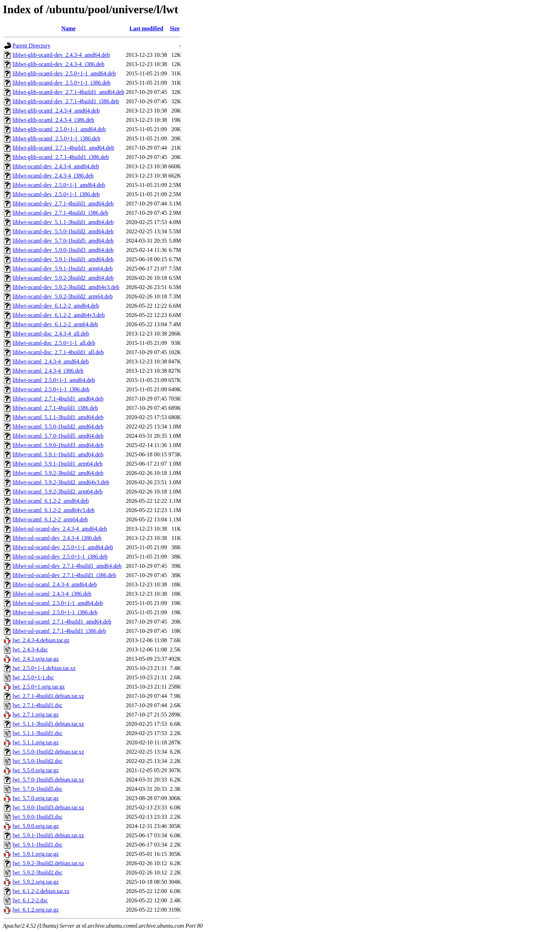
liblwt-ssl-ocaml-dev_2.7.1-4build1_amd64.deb (67, 566)
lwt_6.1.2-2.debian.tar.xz (41, 891)
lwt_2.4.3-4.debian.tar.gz (41, 640)
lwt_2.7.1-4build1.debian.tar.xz (48, 696)
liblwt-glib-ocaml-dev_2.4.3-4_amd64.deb (61, 55)
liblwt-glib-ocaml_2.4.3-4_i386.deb (53, 120)
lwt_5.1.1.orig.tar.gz (36, 742)
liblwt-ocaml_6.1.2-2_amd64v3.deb (54, 510)
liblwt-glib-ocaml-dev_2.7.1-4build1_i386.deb (66, 101)
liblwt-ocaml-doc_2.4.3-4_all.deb (51, 334)
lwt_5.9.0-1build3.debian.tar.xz (48, 807)
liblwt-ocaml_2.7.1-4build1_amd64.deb (58, 399)
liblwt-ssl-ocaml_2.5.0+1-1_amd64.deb (58, 603)
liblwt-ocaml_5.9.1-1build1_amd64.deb (58, 454)
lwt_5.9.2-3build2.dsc (37, 872)
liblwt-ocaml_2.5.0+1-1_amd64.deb (54, 380)
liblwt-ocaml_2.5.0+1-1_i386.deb (51, 389)
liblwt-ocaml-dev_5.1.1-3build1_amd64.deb (63, 222)
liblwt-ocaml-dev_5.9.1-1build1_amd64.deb (63, 259)
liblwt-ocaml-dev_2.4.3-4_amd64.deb (56, 166)
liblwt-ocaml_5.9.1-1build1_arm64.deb (57, 464)
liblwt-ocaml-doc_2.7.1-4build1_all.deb (58, 352)
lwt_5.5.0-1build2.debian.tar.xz (48, 752)
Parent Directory (31, 46)
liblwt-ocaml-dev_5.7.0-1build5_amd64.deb (63, 241)
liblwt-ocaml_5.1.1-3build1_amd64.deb (58, 417)
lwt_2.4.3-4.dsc (30, 650)
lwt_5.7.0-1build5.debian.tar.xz (48, 780)
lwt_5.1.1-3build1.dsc (37, 733)
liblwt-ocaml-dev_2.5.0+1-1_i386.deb (56, 194)
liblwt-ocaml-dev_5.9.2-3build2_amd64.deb (63, 278)
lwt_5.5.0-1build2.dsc (37, 761)
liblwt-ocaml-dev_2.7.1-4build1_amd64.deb (63, 204)
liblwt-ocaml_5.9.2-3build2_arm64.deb (57, 492)
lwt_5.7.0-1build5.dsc (37, 789)
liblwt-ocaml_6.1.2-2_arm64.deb (50, 519)
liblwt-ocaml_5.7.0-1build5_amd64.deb (58, 436)
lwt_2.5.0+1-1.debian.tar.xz (44, 668)
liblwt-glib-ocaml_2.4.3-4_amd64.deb (56, 111)
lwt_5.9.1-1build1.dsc (37, 845)
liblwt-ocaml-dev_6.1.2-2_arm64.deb (55, 324)
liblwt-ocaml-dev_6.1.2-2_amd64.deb (56, 306)
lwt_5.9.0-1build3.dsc (37, 817)
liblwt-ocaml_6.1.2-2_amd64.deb (51, 501)
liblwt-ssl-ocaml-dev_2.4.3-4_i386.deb (57, 538)
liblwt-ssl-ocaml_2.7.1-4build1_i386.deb (59, 631)
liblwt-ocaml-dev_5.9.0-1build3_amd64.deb (63, 250)
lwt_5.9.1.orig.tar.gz (36, 854)
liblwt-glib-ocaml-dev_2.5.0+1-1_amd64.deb (64, 73)
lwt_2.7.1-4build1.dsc (37, 705)
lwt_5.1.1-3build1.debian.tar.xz (48, 724)
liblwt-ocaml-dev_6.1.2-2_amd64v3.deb (59, 315)
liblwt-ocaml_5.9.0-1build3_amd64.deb (58, 445)
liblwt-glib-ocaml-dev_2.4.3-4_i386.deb (58, 64)
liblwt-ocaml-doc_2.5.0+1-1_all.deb (54, 343)
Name (69, 28)
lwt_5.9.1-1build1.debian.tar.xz (48, 835)
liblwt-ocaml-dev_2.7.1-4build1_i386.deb (60, 213)
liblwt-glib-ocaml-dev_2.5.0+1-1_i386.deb (61, 83)
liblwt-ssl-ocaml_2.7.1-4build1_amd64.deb (62, 622)
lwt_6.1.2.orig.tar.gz (36, 910)
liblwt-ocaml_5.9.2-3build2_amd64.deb (58, 473)
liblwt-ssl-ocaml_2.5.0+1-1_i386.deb (55, 612)
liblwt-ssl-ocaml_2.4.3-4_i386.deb (52, 594)
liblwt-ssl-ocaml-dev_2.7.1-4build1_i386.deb (64, 575)
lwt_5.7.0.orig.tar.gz (36, 798)
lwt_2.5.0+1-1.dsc (33, 677)
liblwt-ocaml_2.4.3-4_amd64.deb (51, 361)
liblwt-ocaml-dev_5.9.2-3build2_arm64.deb (62, 296)
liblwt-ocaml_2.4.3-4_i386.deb (48, 371)
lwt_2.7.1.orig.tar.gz (36, 715)
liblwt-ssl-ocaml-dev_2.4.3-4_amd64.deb (60, 529)
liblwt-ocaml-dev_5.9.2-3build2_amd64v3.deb (66, 287)
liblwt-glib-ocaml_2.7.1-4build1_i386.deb (61, 157)
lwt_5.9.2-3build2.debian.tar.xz (48, 863)
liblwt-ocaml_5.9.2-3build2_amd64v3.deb (61, 482)
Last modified (147, 28)
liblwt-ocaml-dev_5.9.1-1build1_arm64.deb (62, 269)
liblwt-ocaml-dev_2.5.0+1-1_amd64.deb (59, 185)
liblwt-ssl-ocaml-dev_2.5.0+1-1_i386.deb (60, 557)
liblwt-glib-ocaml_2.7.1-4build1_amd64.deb (63, 148)
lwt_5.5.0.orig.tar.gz (36, 770)
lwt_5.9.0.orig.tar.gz (36, 826)
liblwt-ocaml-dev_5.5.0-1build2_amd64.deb (63, 231)
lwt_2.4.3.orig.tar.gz (36, 659)
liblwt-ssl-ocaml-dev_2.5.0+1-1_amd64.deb (63, 547)
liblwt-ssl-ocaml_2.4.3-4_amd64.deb (55, 584)
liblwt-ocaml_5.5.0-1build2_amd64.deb (58, 427)
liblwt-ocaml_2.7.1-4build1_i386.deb (55, 408)
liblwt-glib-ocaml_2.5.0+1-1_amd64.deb (59, 129)
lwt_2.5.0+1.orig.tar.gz (39, 687)
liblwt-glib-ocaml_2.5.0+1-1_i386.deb (56, 138)
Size (175, 28)
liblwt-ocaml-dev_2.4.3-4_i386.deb (53, 176)
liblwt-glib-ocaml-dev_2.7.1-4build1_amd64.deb (68, 92)
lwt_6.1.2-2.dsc (30, 900)
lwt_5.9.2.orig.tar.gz (36, 882)
